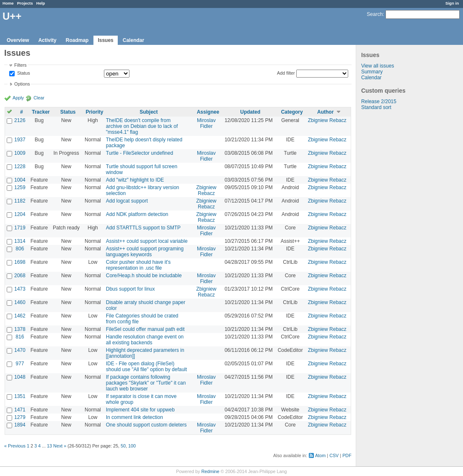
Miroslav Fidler (206, 123)
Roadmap (77, 40)
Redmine (210, 471)
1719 (20, 228)
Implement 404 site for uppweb (140, 410)
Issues (105, 40)
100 (132, 446)
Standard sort (376, 107)
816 (20, 337)
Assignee (208, 112)
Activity (47, 40)
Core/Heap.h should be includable (144, 276)
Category (292, 112)
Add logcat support (127, 201)
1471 (20, 410)
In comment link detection (135, 417)
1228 (20, 166)
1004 (20, 180)
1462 (20, 316)
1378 (20, 329)
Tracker (41, 112)
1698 (20, 262)
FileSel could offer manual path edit (145, 329)
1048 (20, 377)
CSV (334, 455)
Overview (18, 40)
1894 (20, 425)
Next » (60, 446)
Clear (39, 98)
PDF (347, 455)
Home (8, 3)
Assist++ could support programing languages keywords (145, 252)
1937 (20, 140)
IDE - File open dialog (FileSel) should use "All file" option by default (146, 367)
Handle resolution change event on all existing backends (145, 340)
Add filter (286, 73)
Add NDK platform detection (137, 214)
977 (20, 364)
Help (41, 3)
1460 (20, 302)
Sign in (452, 3)
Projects (25, 3)
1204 (20, 214)
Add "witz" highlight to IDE (135, 180)
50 (123, 446)
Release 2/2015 (379, 101)
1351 (20, 396)
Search (375, 14)
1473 (20, 289)
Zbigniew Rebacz (327, 120)
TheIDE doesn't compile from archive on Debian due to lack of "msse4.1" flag (142, 126)
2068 (20, 276)
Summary (372, 72)
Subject (149, 112)
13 (49, 446)
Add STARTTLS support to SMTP (143, 228)
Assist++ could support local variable (147, 241)
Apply (18, 98)
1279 (20, 417)
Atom (320, 455)
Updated (250, 112)
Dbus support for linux (131, 289)
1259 (20, 187)
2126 (20, 120)
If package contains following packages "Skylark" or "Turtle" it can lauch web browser (146, 383)
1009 (20, 153)
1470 (20, 350)
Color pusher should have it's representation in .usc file (138, 265)
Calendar (133, 40)
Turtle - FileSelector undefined (140, 153)
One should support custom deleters (146, 425)
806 (20, 249)
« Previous (15, 446)
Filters (20, 65)
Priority (94, 112)
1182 (20, 201)
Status (23, 73)
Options (22, 84)
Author (325, 112)
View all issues (378, 66)
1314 (20, 241)
